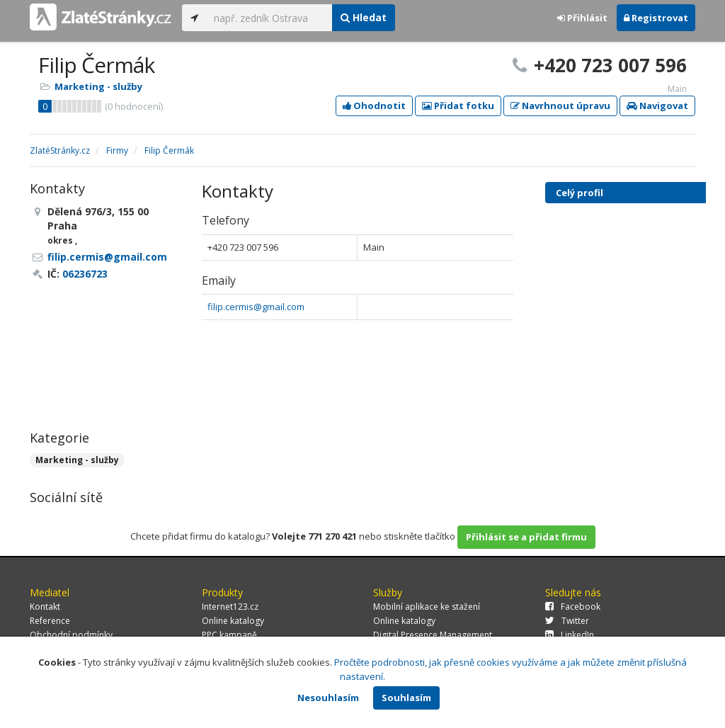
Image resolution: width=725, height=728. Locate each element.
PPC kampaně (229, 635)
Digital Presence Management (433, 635)
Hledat (364, 17)
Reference (50, 621)
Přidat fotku (458, 106)
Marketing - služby (98, 86)
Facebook (573, 607)
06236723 (85, 274)
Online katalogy (233, 621)
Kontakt (45, 607)
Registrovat (656, 18)
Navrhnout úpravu (560, 106)
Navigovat (657, 106)
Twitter (567, 621)
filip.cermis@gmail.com (256, 307)
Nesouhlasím (328, 698)
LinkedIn (570, 635)
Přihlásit (582, 18)
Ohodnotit (374, 106)
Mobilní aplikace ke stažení (427, 607)
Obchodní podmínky (71, 635)
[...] (269, 18)
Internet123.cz (230, 607)
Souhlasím (406, 698)
